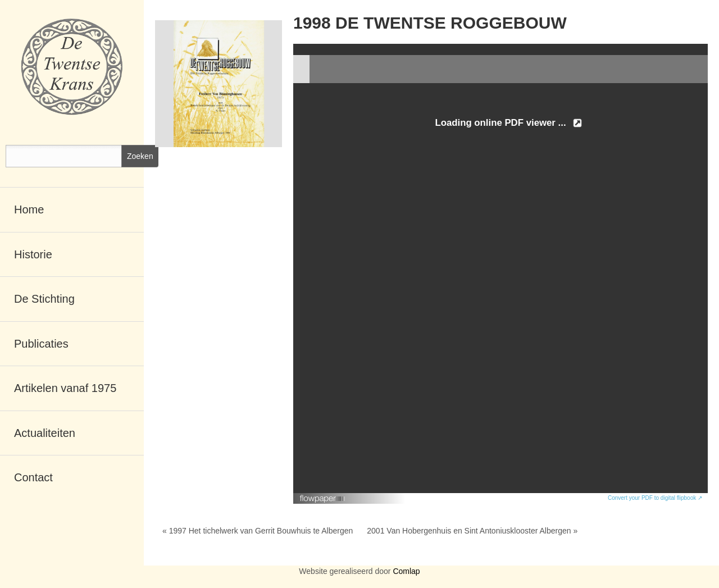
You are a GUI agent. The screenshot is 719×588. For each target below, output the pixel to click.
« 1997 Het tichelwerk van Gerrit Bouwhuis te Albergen (258, 531)
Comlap (406, 571)
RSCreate (359, 585)
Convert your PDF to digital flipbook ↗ (655, 498)
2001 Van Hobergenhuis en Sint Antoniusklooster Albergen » (472, 531)
